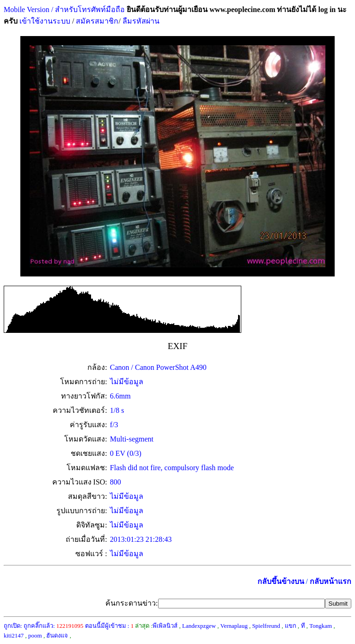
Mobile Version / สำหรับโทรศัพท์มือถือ (64, 9)
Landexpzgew (199, 626)
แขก (291, 626)
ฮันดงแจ (57, 635)
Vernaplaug (234, 626)
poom (35, 635)
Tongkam (321, 626)
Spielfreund (266, 626)
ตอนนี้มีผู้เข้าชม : (110, 626)
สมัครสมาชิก (97, 21)
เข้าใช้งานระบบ (44, 21)
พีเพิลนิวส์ (165, 626)
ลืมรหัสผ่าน (140, 21)
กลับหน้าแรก (331, 581)
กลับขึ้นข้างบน (281, 581)
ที (303, 626)
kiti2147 (14, 635)
